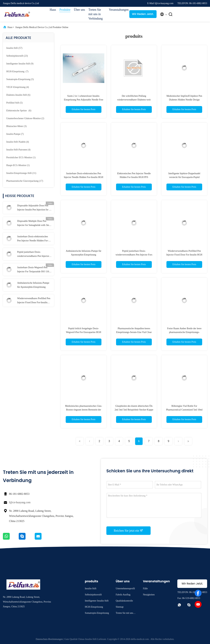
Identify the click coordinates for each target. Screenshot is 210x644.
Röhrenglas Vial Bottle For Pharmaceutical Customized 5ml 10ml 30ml (184, 410)
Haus (53, 10)
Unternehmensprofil (125, 589)
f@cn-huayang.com (20, 502)
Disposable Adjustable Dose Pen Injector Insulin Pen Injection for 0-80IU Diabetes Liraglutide (34, 208)
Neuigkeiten (149, 595)
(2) (25, 118)
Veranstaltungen (117, 10)
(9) (20, 64)
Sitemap (120, 607)
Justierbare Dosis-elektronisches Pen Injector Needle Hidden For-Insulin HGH (33, 239)
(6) (18, 95)
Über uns (79, 10)
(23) (17, 56)
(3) (16, 126)
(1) (21, 157)
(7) (17, 71)
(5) (20, 79)
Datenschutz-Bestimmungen (49, 639)
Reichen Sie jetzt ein (129, 530)
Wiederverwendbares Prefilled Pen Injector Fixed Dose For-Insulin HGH (34, 301)
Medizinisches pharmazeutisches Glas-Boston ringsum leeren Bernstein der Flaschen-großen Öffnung (84, 410)
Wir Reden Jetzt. (143, 14)
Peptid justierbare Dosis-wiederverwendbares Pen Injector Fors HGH (33, 254)
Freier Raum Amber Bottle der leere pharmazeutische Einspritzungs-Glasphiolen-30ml (184, 332)
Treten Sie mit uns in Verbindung (96, 14)
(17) (25, 181)
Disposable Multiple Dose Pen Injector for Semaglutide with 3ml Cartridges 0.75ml (33, 224)
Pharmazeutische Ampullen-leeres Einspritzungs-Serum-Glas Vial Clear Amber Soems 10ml (134, 332)
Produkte (65, 10)
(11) (21, 173)
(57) (14, 48)
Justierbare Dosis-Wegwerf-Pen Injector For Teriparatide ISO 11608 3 (34, 270)
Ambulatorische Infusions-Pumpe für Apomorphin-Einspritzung (33, 285)
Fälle (145, 589)
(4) (18, 87)
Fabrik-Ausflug (123, 595)
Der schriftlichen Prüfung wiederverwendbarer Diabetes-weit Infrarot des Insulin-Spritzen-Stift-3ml (134, 100)
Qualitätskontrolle (124, 601)
